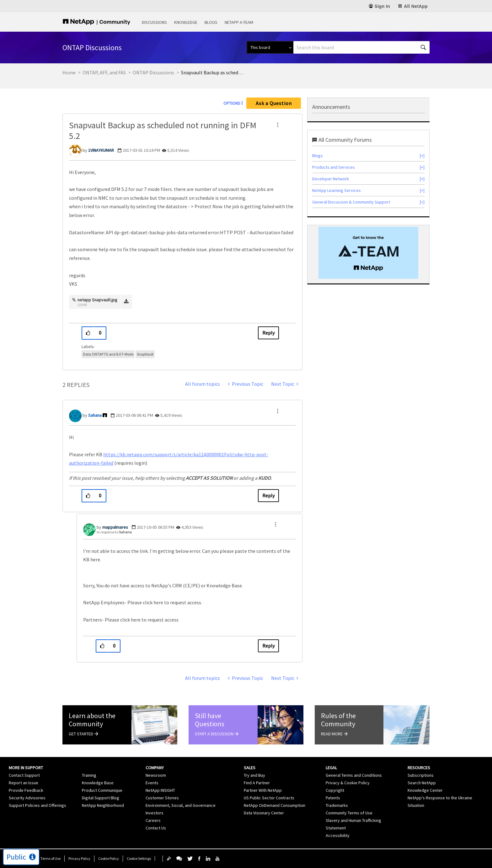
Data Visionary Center (264, 813)
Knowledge (186, 22)
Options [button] (232, 103)
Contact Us (156, 828)
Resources (419, 768)
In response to (114, 532)
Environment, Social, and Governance (181, 805)
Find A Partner (257, 783)
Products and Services (334, 167)
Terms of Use (51, 858)
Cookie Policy (109, 858)
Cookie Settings (139, 858)
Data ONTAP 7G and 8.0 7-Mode (108, 354)
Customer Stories (162, 798)
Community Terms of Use (349, 813)
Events (152, 783)
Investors (155, 813)
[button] (278, 125)
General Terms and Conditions (354, 775)
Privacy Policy (79, 858)
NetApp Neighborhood (103, 805)
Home (69, 72)
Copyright (335, 790)
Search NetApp (422, 783)
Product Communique (102, 790)
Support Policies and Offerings (37, 805)
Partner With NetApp (263, 790)
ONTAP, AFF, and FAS (104, 72)
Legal (331, 768)
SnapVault (145, 354)
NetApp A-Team (239, 22)
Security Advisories (27, 798)
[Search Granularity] (270, 47)
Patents (333, 798)
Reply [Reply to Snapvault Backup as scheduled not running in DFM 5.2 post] (268, 333)
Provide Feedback (26, 790)
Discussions (154, 22)
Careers (153, 820)
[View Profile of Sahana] (95, 415)
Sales (250, 768)
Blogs (211, 22)
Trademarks (337, 805)
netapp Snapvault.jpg (97, 300)
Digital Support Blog (101, 798)
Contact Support (24, 775)
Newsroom (156, 775)
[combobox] (361, 47)
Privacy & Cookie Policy (348, 783)
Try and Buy (254, 775)
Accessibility (338, 835)
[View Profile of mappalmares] (115, 527)
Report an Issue (24, 783)
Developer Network (331, 179)
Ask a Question (274, 103)
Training (89, 775)
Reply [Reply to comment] (268, 495)
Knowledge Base (98, 783)
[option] (368, 253)
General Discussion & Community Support (351, 202)
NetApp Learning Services (337, 190)
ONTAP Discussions (153, 72)
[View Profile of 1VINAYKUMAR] (101, 150)
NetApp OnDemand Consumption (275, 805)
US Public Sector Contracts (269, 798)
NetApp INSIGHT (160, 790)
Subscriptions (421, 775)
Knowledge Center (425, 790)
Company (155, 768)
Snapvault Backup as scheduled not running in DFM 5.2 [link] (212, 72)
